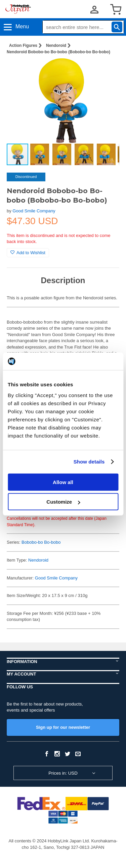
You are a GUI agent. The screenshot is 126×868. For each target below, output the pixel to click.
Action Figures (23, 46)
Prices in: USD (63, 773)
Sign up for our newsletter (63, 727)
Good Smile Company (34, 211)
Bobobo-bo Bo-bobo (41, 542)
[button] (107, 70)
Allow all (63, 482)
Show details (89, 462)
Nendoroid (56, 46)
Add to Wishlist (28, 253)
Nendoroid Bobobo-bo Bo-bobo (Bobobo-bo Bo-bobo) (58, 52)
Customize (63, 502)
